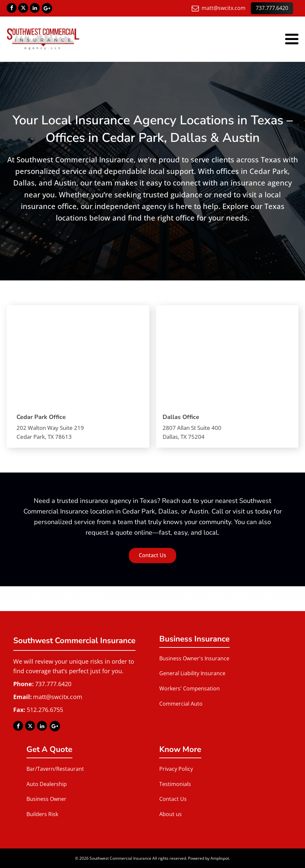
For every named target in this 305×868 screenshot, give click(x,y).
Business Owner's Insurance (194, 658)
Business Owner (46, 799)
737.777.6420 (272, 8)
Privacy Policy (176, 769)
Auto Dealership (47, 784)
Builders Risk (42, 814)
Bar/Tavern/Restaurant (55, 769)
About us (171, 814)
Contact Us (152, 555)
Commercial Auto (181, 704)
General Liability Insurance (192, 673)
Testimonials (175, 784)
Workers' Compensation (190, 688)
